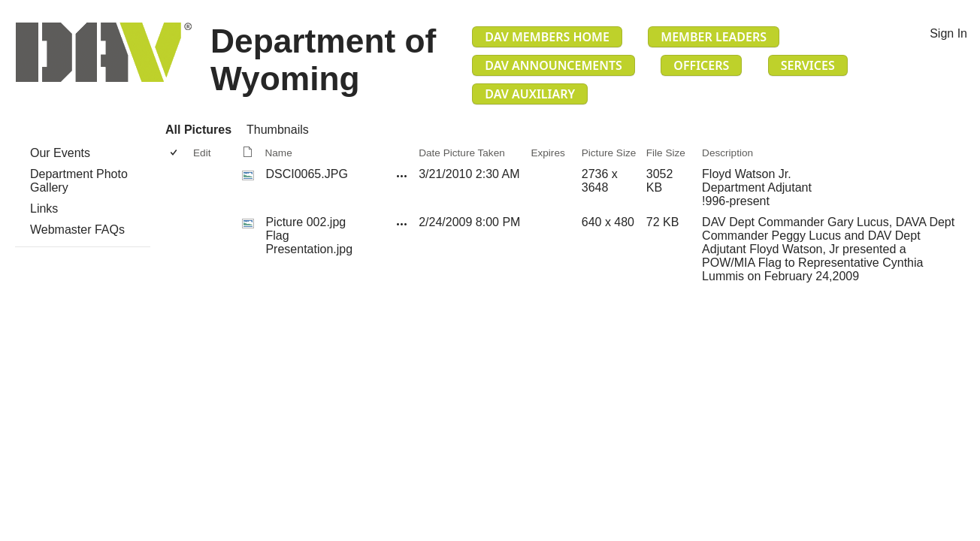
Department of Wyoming (323, 60)
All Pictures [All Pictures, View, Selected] (198, 130)
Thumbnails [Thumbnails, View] (278, 130)
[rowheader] (177, 188)
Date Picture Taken (462, 153)
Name (278, 153)
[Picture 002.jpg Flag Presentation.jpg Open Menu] (402, 224)
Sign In (948, 33)
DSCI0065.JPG (306, 174)
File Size (666, 153)
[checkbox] (175, 153)
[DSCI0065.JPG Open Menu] (402, 176)
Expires (547, 153)
